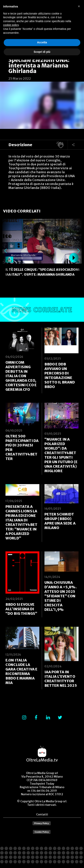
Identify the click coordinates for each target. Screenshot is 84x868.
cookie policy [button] (11, 25)
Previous (5, 251)
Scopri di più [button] (42, 52)
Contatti (42, 814)
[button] (79, 6)
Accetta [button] (42, 42)
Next (79, 251)
